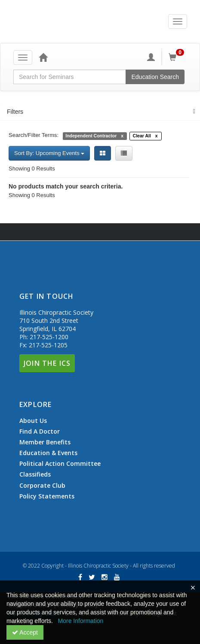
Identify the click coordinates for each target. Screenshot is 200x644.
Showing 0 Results (32, 169)
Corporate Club (42, 486)
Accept (25, 632)
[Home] (43, 57)
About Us (33, 421)
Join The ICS (47, 363)
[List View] (124, 153)
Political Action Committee (60, 464)
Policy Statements (47, 496)
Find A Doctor (40, 431)
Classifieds (35, 474)
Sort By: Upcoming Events (49, 153)
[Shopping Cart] (178, 57)
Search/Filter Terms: (34, 135)
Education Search (155, 77)
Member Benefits (45, 442)
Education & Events (48, 453)
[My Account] (151, 57)
